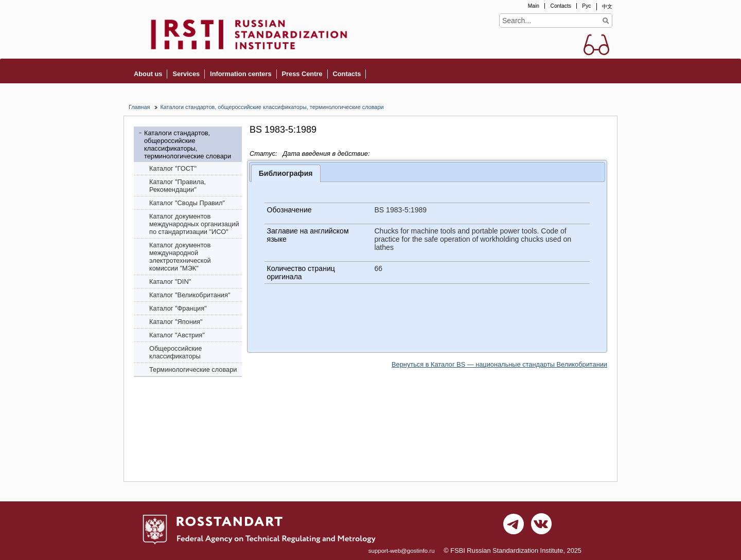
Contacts (560, 6)
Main (534, 6)
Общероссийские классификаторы (175, 352)
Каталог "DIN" (170, 282)
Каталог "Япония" (176, 322)
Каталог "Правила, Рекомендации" (178, 186)
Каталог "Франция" (178, 308)
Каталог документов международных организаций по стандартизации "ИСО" (194, 224)
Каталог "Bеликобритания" (190, 295)
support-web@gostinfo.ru (402, 551)
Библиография (286, 173)
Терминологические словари (193, 369)
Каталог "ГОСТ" (173, 168)
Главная (139, 107)
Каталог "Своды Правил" (187, 203)
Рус (586, 6)
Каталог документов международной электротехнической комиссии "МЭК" (180, 257)
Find (605, 21)
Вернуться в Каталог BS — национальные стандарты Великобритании (499, 364)
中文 (607, 6)
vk (541, 527)
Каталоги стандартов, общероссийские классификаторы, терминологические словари (272, 107)
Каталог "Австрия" (177, 335)
